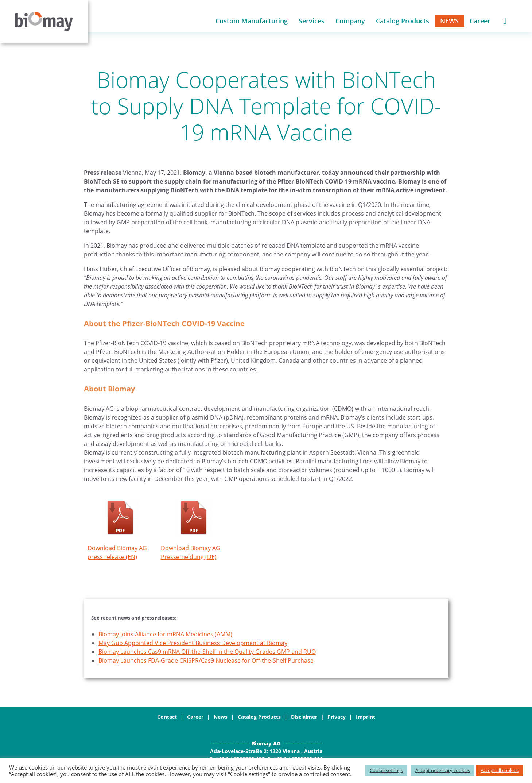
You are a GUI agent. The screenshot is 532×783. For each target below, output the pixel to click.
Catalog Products (403, 22)
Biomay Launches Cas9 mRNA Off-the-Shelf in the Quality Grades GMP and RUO (207, 653)
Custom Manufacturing (252, 22)
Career (480, 22)
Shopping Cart (505, 22)
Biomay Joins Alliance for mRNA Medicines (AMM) (165, 635)
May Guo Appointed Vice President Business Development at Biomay (193, 644)
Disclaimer (304, 718)
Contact (167, 718)
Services (312, 22)
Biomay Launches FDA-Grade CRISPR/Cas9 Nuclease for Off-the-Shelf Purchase (206, 661)
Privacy (337, 718)
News (449, 22)
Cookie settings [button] (386, 770)
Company (350, 22)
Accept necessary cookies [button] (443, 770)
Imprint (366, 718)
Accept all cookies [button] (500, 770)
